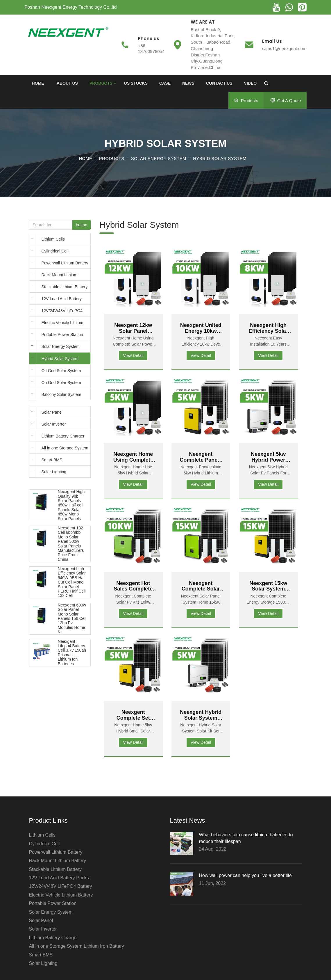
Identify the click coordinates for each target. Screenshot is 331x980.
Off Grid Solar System (61, 371)
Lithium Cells (53, 239)
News (188, 83)
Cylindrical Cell (55, 251)
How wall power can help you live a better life (245, 875)
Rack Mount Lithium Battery (60, 277)
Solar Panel (52, 412)
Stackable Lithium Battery (65, 287)
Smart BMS (52, 460)
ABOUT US (67, 83)
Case (165, 83)
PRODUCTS (101, 83)
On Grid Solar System (61, 383)
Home (38, 83)
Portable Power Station (62, 335)
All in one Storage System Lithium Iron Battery (65, 450)
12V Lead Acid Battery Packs (62, 300)
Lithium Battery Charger (63, 436)
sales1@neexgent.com (284, 48)
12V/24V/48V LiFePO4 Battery (62, 312)
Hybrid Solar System (220, 158)
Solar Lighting (54, 472)
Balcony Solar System (61, 394)
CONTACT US (219, 83)
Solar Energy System (159, 158)
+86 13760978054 (151, 48)
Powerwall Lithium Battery (65, 263)
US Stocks (136, 83)
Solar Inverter (54, 424)
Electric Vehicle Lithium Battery (62, 324)
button (82, 225)
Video (251, 83)
